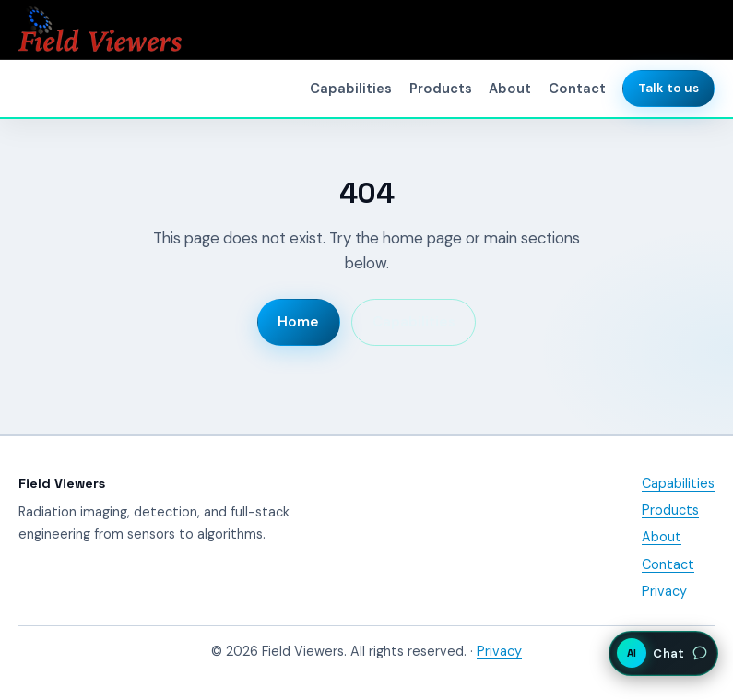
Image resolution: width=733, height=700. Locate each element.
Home (298, 322)
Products (441, 89)
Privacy (664, 591)
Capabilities (351, 89)
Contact (577, 89)
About (510, 89)
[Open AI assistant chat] (663, 653)
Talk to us (668, 88)
